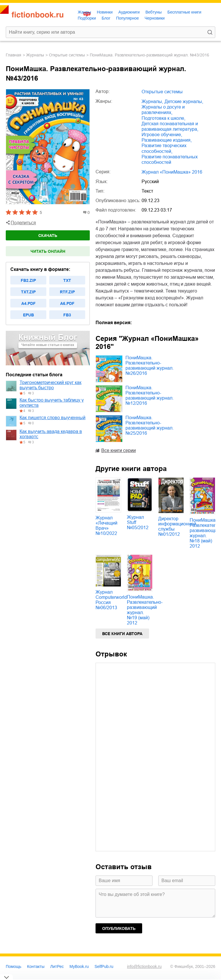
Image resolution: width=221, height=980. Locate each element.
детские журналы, (184, 101)
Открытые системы (67, 55)
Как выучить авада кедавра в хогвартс (51, 434)
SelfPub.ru (104, 966)
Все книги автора (122, 634)
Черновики (155, 18)
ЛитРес (57, 966)
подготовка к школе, (163, 118)
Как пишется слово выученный (53, 418)
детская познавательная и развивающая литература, (170, 126)
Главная (14, 55)
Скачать (48, 235)
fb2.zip (28, 280)
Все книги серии (119, 450)
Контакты (36, 966)
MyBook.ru (79, 966)
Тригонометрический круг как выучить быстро (51, 385)
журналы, (152, 101)
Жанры (84, 12)
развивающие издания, (167, 140)
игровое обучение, (162, 135)
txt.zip (28, 292)
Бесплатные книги (184, 12)
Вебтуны (153, 12)
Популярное (128, 18)
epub (28, 315)
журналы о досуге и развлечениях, (163, 110)
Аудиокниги (129, 12)
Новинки (105, 12)
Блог (106, 18)
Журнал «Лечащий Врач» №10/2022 (106, 526)
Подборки (87, 18)
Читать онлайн (48, 251)
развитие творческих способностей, (164, 148)
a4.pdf (28, 303)
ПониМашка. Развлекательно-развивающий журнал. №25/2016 (149, 425)
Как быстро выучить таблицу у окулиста (52, 403)
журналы (35, 55)
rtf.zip (67, 292)
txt (67, 280)
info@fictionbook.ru (144, 966)
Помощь (14, 966)
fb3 (67, 315)
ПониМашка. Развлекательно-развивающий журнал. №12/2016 (149, 395)
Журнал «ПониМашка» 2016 (172, 172)
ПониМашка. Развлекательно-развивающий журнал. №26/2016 (149, 365)
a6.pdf (67, 303)
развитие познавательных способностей (170, 159)
